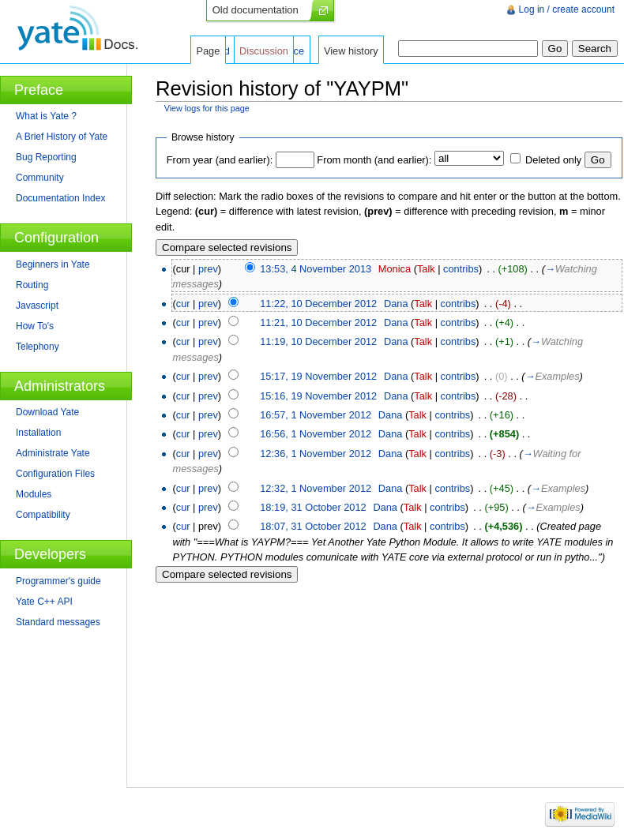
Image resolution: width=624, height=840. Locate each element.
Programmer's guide (58, 581)
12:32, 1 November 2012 (316, 488)
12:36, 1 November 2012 (316, 454)
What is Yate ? (46, 116)
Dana (396, 304)
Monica (395, 269)
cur (183, 304)
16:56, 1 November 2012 (316, 434)
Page (208, 51)
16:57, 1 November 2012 (316, 415)
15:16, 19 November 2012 (318, 396)
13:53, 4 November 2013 (316, 269)
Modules (34, 494)
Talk (426, 269)
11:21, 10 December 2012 (318, 322)
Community (40, 178)
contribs (461, 269)
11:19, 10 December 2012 (318, 341)
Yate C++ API (44, 602)
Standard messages (58, 622)
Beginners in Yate (53, 264)
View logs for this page (207, 108)
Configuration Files (55, 474)
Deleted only (553, 160)
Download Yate (47, 412)
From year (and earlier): (220, 160)
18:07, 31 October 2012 (313, 526)
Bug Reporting (46, 157)
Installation (38, 433)
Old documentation (256, 10)
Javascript (37, 306)
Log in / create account (567, 9)
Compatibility (43, 515)
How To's (35, 326)
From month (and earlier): (374, 160)
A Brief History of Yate (62, 137)
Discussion (264, 51)
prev (208, 269)
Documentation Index (60, 198)
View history (351, 51)
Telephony (38, 347)
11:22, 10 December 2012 (318, 304)
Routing (32, 285)
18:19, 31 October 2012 (313, 507)
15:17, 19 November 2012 (318, 376)
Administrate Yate (53, 453)
